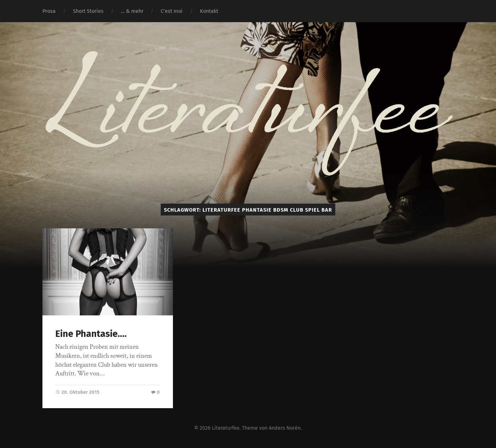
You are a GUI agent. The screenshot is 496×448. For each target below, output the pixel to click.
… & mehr (132, 11)
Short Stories (88, 11)
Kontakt (209, 11)
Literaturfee (226, 428)
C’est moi (172, 11)
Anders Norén (285, 428)
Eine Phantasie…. (91, 334)
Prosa (49, 11)
